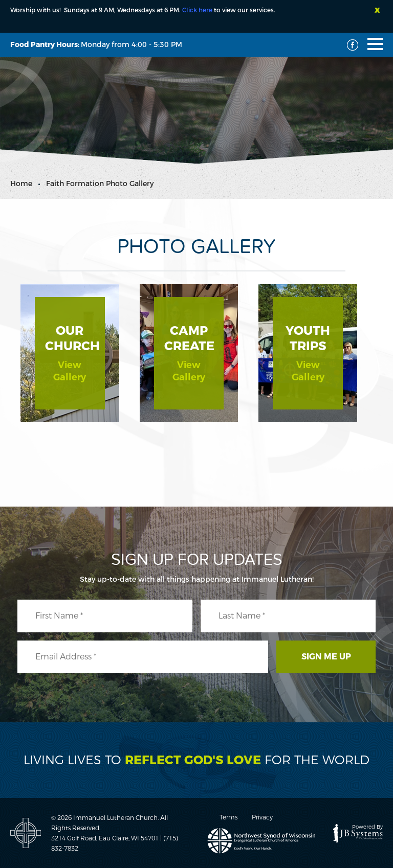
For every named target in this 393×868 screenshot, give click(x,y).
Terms (228, 817)
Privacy (262, 817)
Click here (197, 10)
